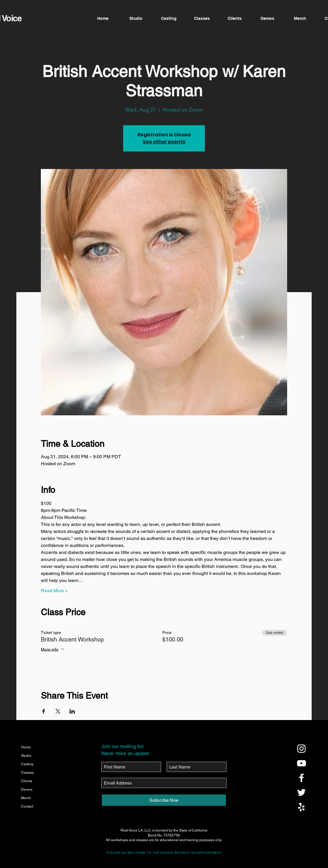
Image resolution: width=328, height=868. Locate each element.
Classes (27, 773)
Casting (27, 764)
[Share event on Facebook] (44, 711)
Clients (27, 781)
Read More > (54, 591)
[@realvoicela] (301, 749)
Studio (26, 756)
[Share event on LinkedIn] (72, 711)
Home (26, 747)
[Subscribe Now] (164, 800)
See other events (164, 142)
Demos (27, 789)
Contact (27, 806)
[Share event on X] (58, 711)
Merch (26, 798)
